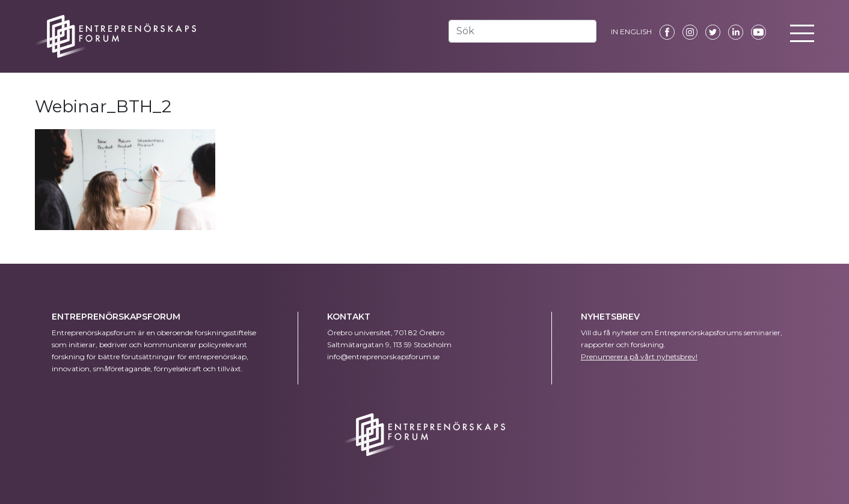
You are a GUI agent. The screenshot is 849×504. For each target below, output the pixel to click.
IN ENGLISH (631, 32)
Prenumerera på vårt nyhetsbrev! (639, 357)
